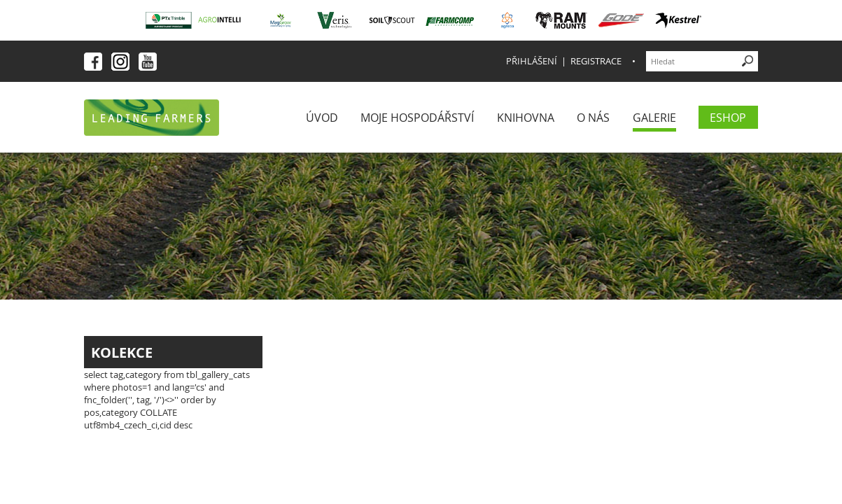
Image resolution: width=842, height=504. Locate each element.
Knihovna (526, 118)
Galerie (654, 118)
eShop (728, 118)
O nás (593, 118)
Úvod (322, 118)
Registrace (596, 61)
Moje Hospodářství (417, 118)
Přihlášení (532, 61)
